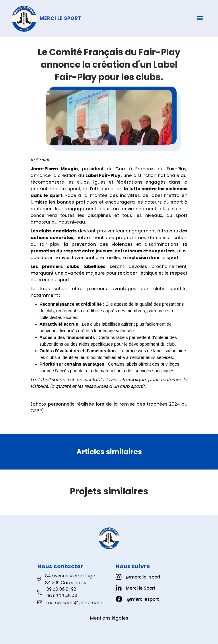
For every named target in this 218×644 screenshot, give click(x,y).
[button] (200, 18)
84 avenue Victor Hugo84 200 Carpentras (70, 579)
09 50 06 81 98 (61, 589)
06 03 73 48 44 (62, 596)
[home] (77, 19)
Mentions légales (109, 618)
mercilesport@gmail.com (74, 602)
